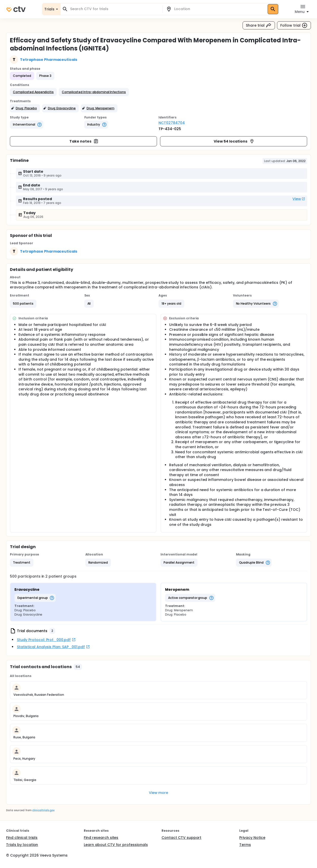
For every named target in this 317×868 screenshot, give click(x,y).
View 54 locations (234, 141)
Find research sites (101, 838)
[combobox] (114, 9)
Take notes (84, 141)
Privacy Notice (252, 838)
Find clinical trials (22, 838)
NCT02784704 (172, 123)
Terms (245, 845)
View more (159, 793)
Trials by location (22, 845)
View (299, 199)
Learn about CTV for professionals (116, 845)
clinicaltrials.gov (43, 810)
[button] (33, 92)
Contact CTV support (181, 838)
